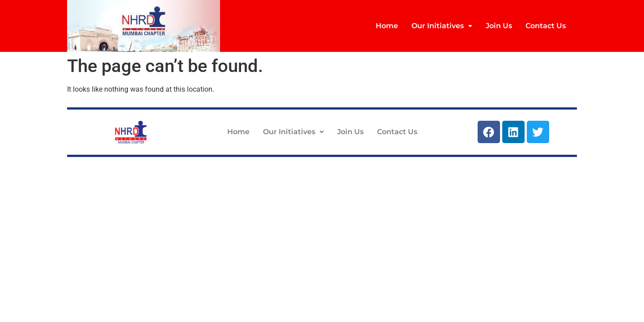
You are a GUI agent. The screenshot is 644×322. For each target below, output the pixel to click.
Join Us (499, 26)
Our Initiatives (442, 26)
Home (387, 26)
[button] (442, 26)
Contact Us (546, 26)
